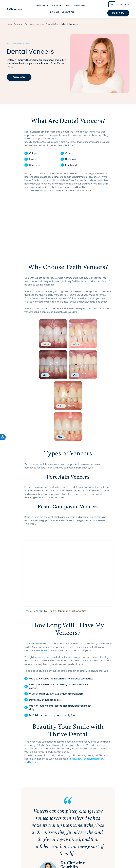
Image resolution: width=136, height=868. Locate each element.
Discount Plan (68, 12)
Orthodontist (79, 6)
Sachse (86, 759)
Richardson (97, 759)
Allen (79, 759)
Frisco (72, 759)
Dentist (67, 6)
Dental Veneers (34, 611)
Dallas (32, 762)
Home (10, 24)
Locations (42, 6)
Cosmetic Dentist (54, 24)
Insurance (54, 12)
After (45, 375)
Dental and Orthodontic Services (29, 24)
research (45, 650)
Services (56, 6)
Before (46, 344)
